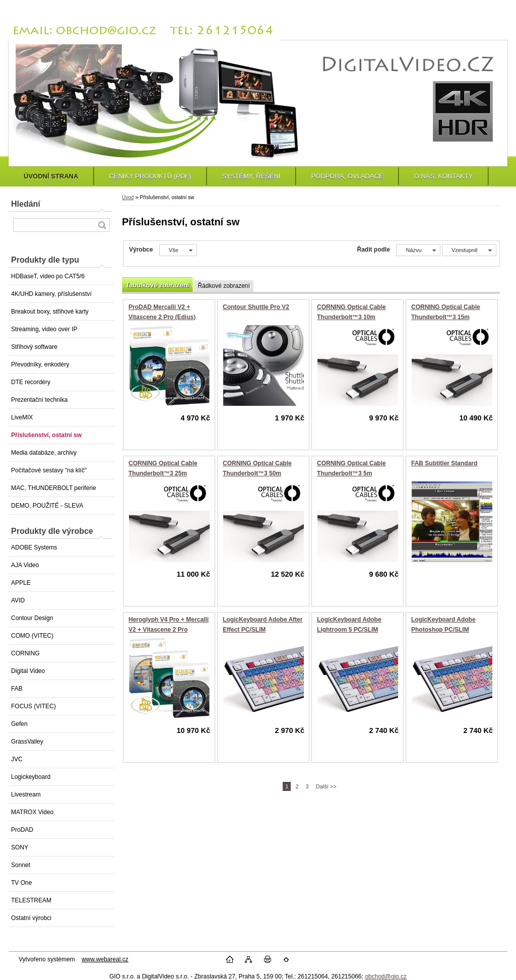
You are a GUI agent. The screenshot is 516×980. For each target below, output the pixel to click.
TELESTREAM (31, 900)
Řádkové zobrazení (223, 286)
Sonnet (21, 865)
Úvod (128, 197)
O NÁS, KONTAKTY (443, 176)
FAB (17, 689)
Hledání (26, 204)
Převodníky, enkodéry (40, 364)
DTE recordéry (31, 382)
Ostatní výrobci (31, 918)
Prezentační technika (39, 400)
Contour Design (32, 618)
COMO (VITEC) (32, 636)
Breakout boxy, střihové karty (50, 312)
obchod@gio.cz (386, 976)
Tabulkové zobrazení (157, 285)
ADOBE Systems (34, 547)
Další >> (326, 786)
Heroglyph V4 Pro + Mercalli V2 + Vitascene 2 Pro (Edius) (169, 629)
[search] (102, 225)
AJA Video (25, 565)
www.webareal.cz (105, 959)
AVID (18, 600)
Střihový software (34, 347)
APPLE (21, 583)
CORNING (25, 653)
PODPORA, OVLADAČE (347, 176)
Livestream (26, 794)
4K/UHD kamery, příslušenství (51, 294)
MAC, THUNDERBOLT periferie (54, 488)
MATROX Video (32, 812)
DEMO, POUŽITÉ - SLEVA (47, 506)
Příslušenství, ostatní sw (46, 435)
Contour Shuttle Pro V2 (256, 307)
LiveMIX (22, 417)
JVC (17, 759)
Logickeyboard (31, 777)
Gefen (19, 724)
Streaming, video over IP (44, 329)
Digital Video (28, 671)
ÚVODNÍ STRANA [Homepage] (51, 176)
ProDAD (22, 830)
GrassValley (27, 742)
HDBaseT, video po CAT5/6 (48, 276)
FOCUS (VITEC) (34, 706)
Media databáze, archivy (44, 453)
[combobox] (418, 250)
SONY (20, 847)
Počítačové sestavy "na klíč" (49, 470)
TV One (21, 883)
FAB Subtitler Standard (444, 463)
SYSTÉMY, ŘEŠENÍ (251, 176)
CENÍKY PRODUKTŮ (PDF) (150, 176)
